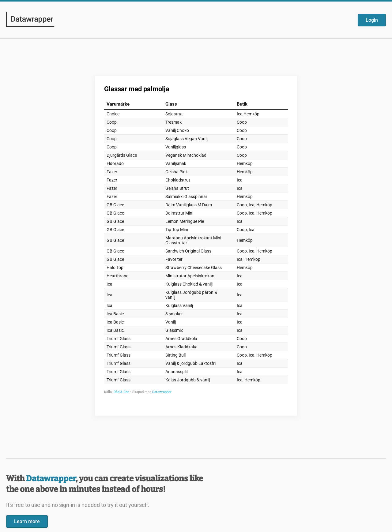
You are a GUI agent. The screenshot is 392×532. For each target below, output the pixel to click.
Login (372, 20)
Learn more (27, 521)
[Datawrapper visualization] (196, 245)
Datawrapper (51, 479)
